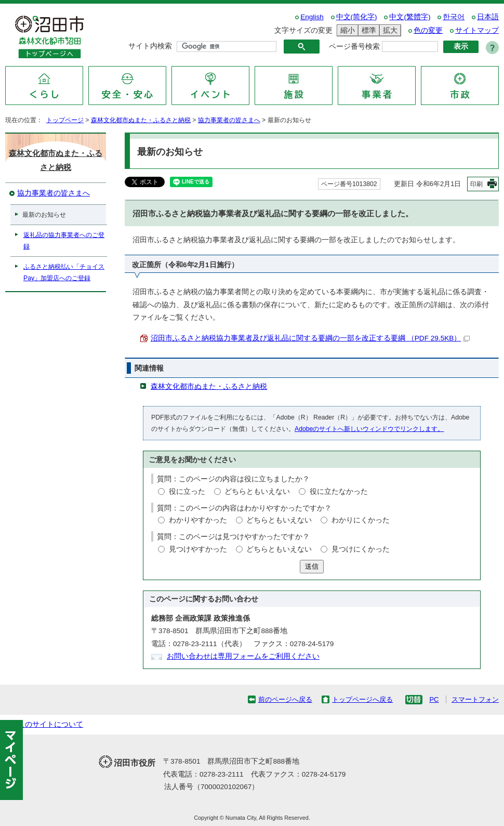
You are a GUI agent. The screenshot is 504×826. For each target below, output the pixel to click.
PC (434, 699)
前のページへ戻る (285, 699)
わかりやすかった (198, 520)
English (312, 17)
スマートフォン (475, 699)
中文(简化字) (357, 17)
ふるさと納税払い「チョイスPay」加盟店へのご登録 (64, 272)
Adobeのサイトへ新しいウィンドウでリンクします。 (369, 429)
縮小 (346, 30)
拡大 (389, 30)
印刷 (476, 184)
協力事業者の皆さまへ (229, 120)
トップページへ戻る (362, 699)
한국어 (454, 17)
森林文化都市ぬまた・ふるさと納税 (141, 120)
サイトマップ (477, 30)
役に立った (187, 491)
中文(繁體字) (410, 17)
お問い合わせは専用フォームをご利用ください (243, 656)
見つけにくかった (361, 549)
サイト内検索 (150, 46)
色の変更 (428, 30)
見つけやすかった (198, 549)
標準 (367, 30)
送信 (312, 566)
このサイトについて (50, 724)
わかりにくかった (361, 520)
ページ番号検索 (354, 47)
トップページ (65, 120)
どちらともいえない (257, 491)
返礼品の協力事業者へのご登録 (64, 241)
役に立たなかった (339, 491)
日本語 (488, 17)
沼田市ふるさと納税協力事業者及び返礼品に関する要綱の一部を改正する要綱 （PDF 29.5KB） (310, 338)
